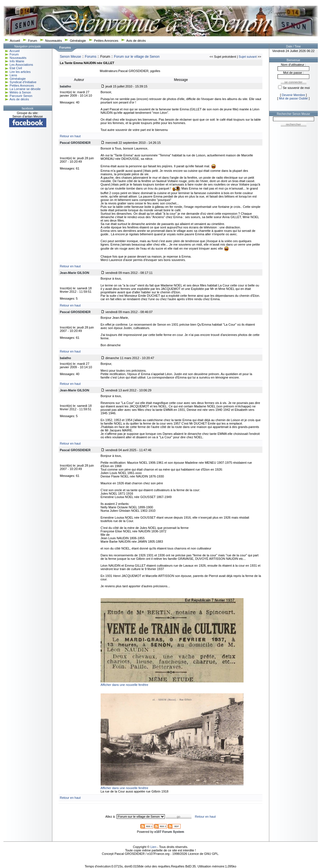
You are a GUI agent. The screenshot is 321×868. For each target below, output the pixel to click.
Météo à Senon (20, 92)
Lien (153, 847)
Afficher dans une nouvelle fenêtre (124, 685)
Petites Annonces (106, 41)
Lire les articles (20, 72)
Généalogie (78, 41)
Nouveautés (54, 41)
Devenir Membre (293, 95)
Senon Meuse (70, 57)
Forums (91, 57)
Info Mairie (17, 61)
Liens (13, 75)
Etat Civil (16, 68)
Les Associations (21, 65)
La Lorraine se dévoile (25, 89)
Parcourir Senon (21, 96)
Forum (33, 41)
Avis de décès (136, 41)
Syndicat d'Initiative (23, 82)
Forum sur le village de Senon (137, 57)
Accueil (15, 41)
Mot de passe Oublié (293, 98)
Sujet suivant (248, 57)
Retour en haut (70, 136)
